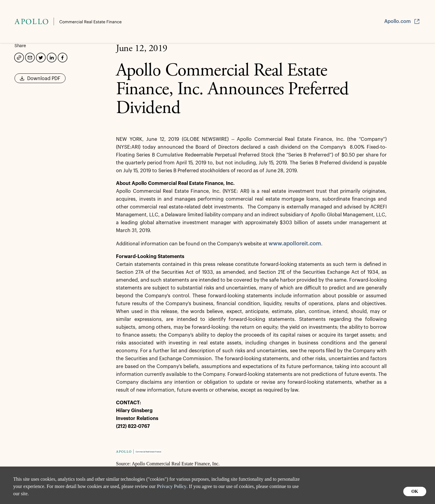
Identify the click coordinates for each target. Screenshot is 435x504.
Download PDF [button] (40, 80)
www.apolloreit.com (295, 244)
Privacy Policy (172, 486)
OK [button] (415, 491)
